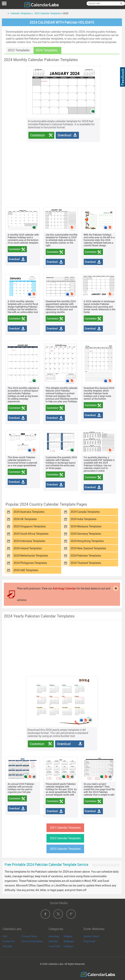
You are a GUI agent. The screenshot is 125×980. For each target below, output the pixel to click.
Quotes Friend (91, 936)
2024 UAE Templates (26, 570)
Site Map (7, 946)
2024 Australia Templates (29, 512)
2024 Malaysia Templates (86, 526)
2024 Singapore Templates (30, 526)
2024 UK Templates (25, 519)
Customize (38, 135)
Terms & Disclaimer (32, 941)
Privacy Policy (29, 936)
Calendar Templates (21, 13)
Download (64, 135)
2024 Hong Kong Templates (87, 541)
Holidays (68, 946)
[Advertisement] (66, 169)
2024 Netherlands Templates (31, 556)
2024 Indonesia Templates (29, 541)
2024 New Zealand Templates (88, 548)
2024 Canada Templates (85, 512)
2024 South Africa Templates (31, 534)
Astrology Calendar (64, 588)
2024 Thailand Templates (86, 563)
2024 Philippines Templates (30, 563)
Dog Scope (89, 941)
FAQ (5, 936)
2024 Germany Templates (86, 534)
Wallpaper (69, 941)
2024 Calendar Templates (47, 13)
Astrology (54, 936)
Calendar (53, 941)
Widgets (68, 936)
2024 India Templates (83, 519)
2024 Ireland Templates (28, 548)
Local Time (55, 946)
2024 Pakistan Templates (86, 556)
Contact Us (9, 941)
